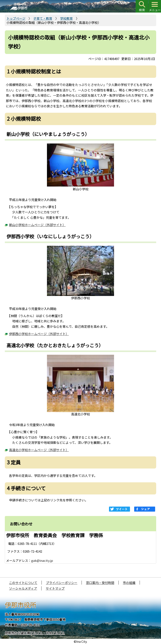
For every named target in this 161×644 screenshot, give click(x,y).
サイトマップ (55, 588)
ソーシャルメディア (23, 588)
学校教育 (66, 18)
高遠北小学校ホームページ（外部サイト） (39, 450)
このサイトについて (23, 583)
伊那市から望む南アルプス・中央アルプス (35, 633)
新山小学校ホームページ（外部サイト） (37, 225)
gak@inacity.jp (42, 560)
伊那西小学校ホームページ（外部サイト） (39, 334)
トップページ (16, 18)
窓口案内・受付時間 (100, 583)
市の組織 (129, 583)
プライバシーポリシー (62, 583)
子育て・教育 (43, 18)
